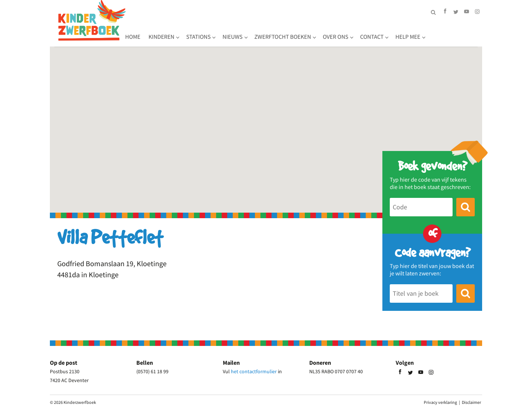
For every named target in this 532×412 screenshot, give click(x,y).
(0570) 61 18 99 (152, 371)
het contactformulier (254, 371)
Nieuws (287, 31)
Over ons (390, 31)
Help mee (462, 31)
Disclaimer (471, 402)
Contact (426, 31)
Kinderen (216, 31)
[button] (266, 123)
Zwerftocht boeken (337, 31)
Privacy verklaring (440, 402)
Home (187, 31)
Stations (253, 31)
